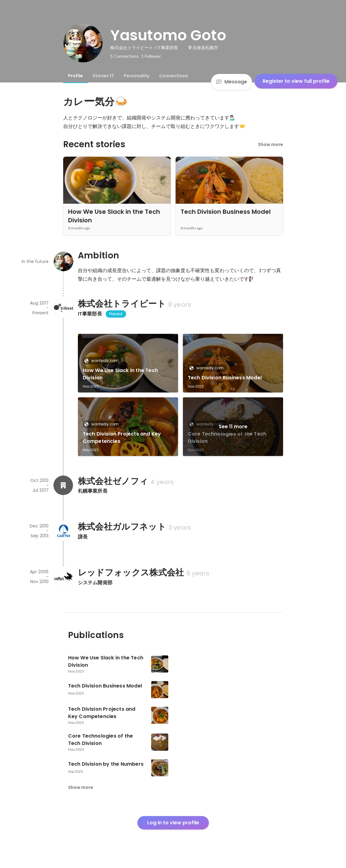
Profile (75, 76)
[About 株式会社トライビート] (63, 308)
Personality (137, 76)
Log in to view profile (173, 823)
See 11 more (233, 427)
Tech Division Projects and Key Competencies (122, 438)
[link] (128, 363)
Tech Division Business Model (225, 378)
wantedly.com (103, 361)
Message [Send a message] (231, 82)
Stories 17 (103, 76)
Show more (271, 144)
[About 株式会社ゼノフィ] (63, 485)
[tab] (75, 76)
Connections (174, 76)
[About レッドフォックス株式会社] (63, 577)
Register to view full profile (296, 81)
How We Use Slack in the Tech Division (120, 374)
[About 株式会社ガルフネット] (63, 531)
